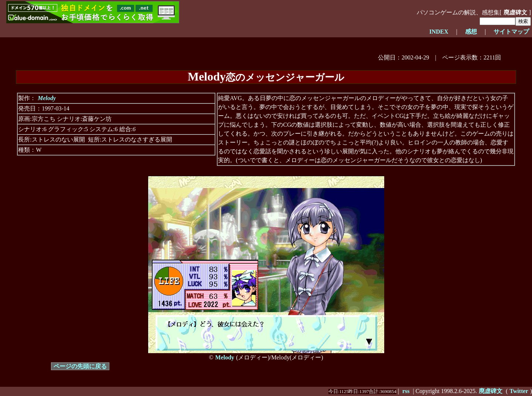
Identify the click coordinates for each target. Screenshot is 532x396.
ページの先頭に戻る (80, 366)
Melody (47, 98)
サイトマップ (511, 32)
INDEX (439, 32)
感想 (471, 32)
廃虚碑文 (515, 12)
